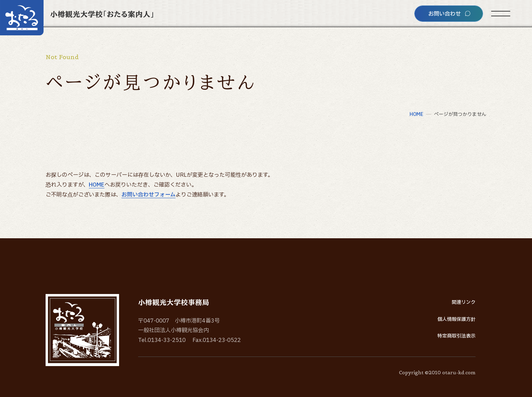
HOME (97, 185)
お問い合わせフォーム (148, 195)
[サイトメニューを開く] (501, 14)
